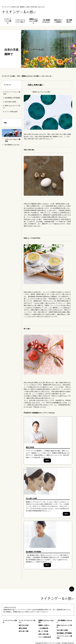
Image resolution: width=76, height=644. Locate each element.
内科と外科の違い (44, 634)
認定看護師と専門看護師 (13, 98)
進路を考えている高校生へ (58, 21)
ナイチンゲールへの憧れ (8, 21)
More (47, 460)
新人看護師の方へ (69, 21)
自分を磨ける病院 (10, 102)
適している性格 (43, 631)
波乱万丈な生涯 (24, 625)
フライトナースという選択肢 (64, 637)
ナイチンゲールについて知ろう (20, 21)
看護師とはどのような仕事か (33, 21)
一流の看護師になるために (46, 21)
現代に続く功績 (24, 631)
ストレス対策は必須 (11, 112)
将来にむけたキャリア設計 (64, 626)
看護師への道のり (44, 625)
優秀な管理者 (30, 447)
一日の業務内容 (43, 628)
